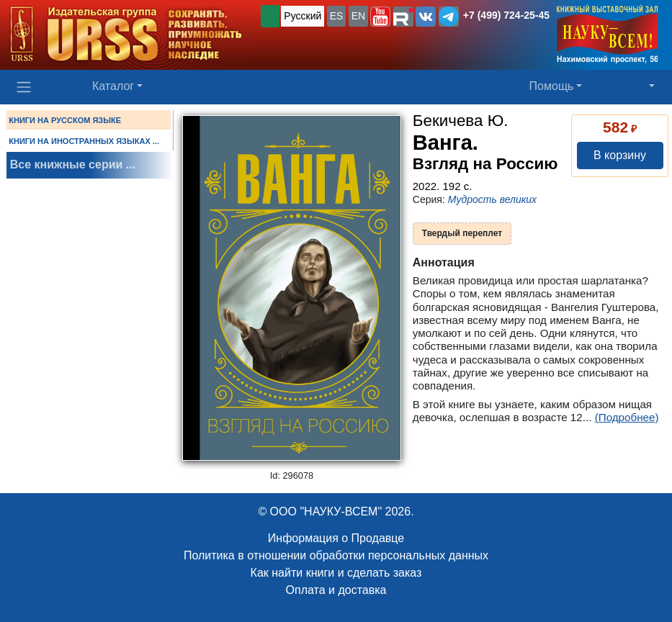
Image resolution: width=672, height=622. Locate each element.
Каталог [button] (113, 86)
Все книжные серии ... (73, 164)
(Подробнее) (627, 417)
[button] (380, 17)
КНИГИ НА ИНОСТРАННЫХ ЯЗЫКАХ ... (84, 141)
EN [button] (358, 16)
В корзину (620, 155)
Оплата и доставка (336, 590)
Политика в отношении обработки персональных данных (336, 555)
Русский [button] (303, 16)
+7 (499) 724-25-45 (506, 15)
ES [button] (337, 16)
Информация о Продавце (336, 538)
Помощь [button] (552, 86)
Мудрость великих (492, 199)
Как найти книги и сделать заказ (336, 573)
